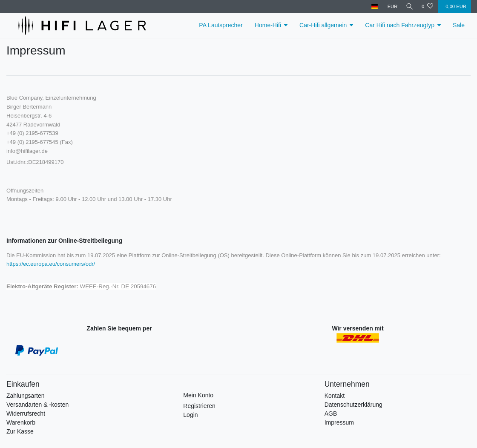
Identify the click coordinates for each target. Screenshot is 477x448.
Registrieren (199, 406)
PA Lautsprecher (221, 25)
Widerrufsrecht (26, 414)
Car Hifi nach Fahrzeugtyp (400, 25)
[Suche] (408, 7)
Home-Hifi (268, 25)
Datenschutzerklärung (353, 405)
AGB (331, 414)
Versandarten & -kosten (37, 405)
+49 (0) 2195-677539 (32, 133)
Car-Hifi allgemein (323, 25)
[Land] (372, 7)
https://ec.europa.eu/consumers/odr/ (51, 264)
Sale (459, 25)
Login (190, 415)
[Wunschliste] (427, 7)
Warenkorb (21, 422)
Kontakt (335, 396)
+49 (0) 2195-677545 (32, 142)
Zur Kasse (20, 431)
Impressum (339, 422)
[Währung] (390, 7)
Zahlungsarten (26, 396)
